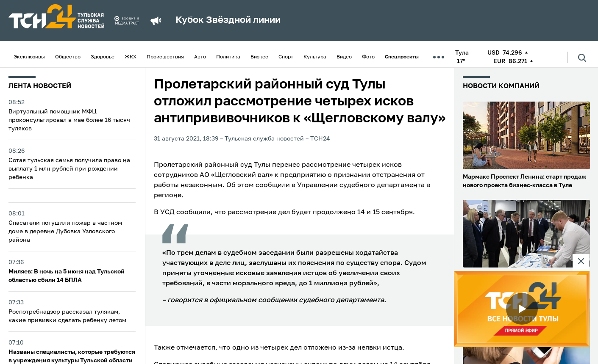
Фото (368, 57)
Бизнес (259, 57)
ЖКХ (131, 57)
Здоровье (103, 57)
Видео (344, 57)
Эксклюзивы (29, 57)
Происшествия (165, 57)
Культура (315, 57)
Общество (68, 57)
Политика (228, 57)
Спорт (286, 57)
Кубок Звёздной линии (228, 20)
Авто (200, 57)
